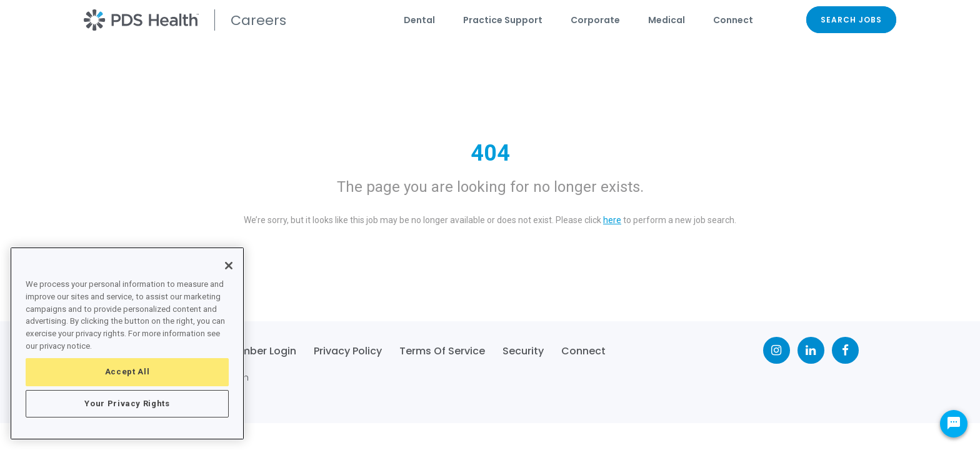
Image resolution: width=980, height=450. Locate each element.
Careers (258, 20)
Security (523, 351)
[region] (127, 343)
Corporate (595, 20)
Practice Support (503, 20)
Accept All (127, 372)
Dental (419, 20)
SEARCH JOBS (851, 20)
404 (490, 153)
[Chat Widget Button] (954, 424)
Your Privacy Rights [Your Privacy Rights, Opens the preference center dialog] (127, 403)
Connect (733, 20)
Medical (667, 20)
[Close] (229, 266)
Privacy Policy (348, 351)
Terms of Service (442, 351)
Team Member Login (245, 351)
